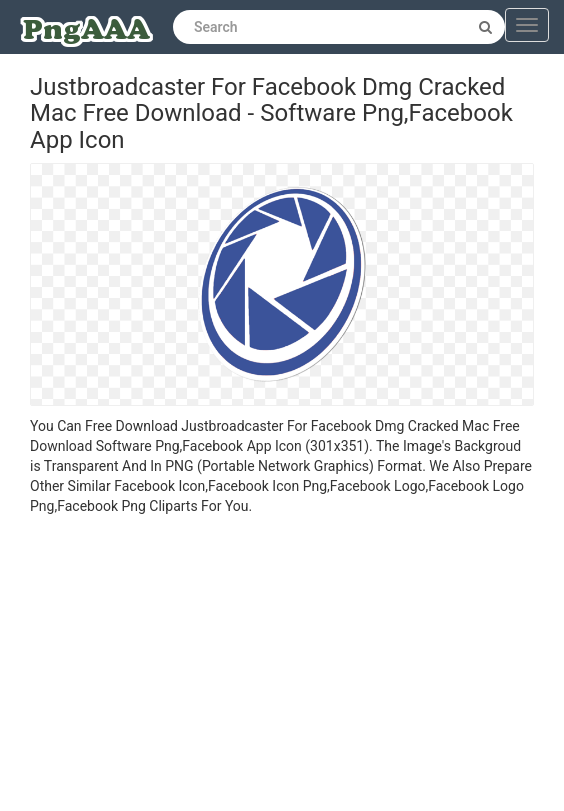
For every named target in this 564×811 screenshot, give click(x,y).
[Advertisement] (282, 666)
